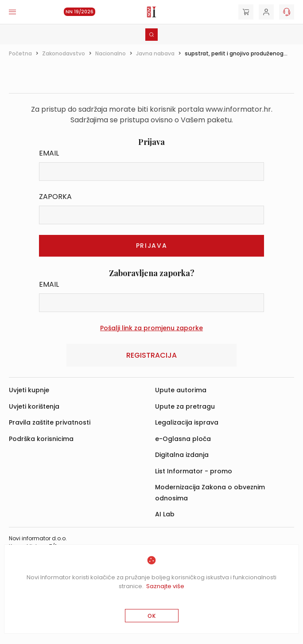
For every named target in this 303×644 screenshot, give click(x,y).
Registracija (151, 355)
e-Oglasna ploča (183, 439)
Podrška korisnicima (41, 439)
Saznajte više (165, 586)
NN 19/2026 (80, 12)
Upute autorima (181, 390)
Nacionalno (111, 53)
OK (152, 616)
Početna (20, 53)
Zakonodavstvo (64, 53)
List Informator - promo (194, 471)
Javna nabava (155, 53)
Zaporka (55, 197)
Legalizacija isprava (187, 422)
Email (49, 153)
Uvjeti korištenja (34, 406)
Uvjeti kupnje (29, 390)
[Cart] (246, 12)
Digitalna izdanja (182, 455)
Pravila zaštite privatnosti (50, 422)
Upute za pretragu (185, 406)
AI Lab (165, 514)
